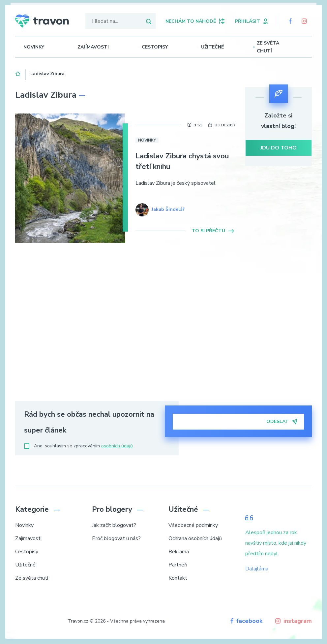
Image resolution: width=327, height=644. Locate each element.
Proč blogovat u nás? (116, 538)
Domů (18, 73)
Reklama (179, 552)
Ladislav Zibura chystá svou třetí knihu (182, 161)
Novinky (45, 47)
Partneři (178, 565)
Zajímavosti (102, 47)
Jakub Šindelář (168, 209)
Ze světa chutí (280, 47)
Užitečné (218, 47)
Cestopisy (162, 47)
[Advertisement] (279, 286)
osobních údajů (117, 446)
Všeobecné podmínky (193, 525)
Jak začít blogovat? (114, 525)
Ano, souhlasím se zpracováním (78, 446)
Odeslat (282, 421)
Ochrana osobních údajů (195, 538)
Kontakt (178, 578)
